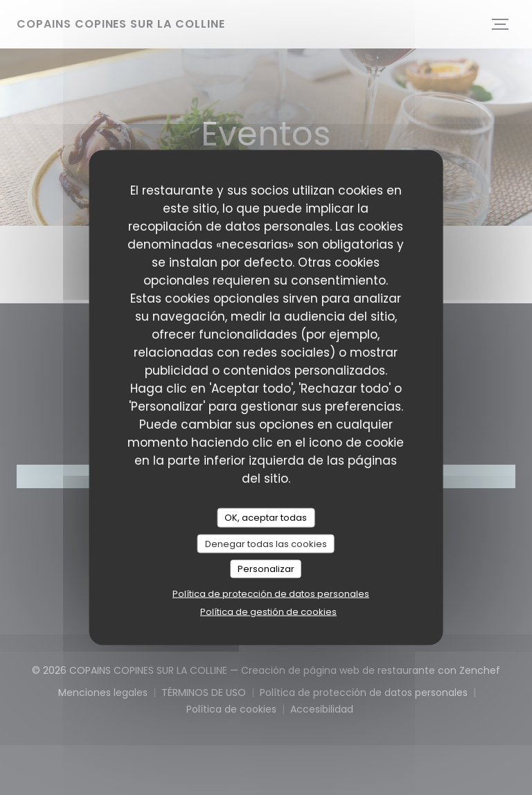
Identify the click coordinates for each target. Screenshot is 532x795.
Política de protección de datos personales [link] (271, 593)
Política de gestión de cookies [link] (268, 611)
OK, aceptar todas (266, 518)
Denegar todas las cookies (266, 543)
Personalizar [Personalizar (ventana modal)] (266, 569)
